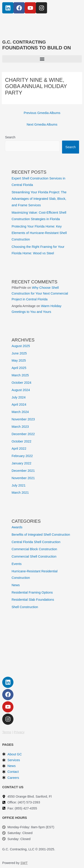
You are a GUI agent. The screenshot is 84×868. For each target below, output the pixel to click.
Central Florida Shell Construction (36, 542)
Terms (7, 732)
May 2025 (19, 360)
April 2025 (19, 368)
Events (17, 564)
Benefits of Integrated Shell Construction (41, 535)
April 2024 (19, 405)
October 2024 (22, 383)
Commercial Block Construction (34, 549)
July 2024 (19, 397)
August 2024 (21, 390)
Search (10, 137)
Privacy (19, 732)
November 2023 (23, 419)
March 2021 (20, 493)
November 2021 (23, 478)
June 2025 (19, 353)
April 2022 (19, 449)
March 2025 (20, 375)
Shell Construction (25, 607)
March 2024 (20, 412)
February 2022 (22, 456)
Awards (17, 527)
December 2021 (23, 471)
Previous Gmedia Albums (42, 113)
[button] (42, 59)
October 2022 (22, 441)
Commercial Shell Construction (34, 556)
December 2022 (23, 434)
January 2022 (22, 463)
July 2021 (19, 485)
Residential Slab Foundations (33, 600)
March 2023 (20, 427)
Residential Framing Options (32, 592)
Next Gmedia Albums (42, 124)
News (16, 585)
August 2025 (21, 346)
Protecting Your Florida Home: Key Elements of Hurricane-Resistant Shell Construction (39, 233)
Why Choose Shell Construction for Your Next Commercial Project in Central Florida (40, 294)
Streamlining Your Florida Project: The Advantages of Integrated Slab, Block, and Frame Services (39, 199)
